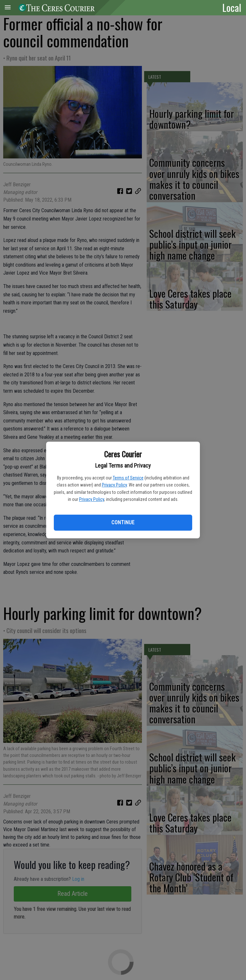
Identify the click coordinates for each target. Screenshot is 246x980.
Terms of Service (128, 478)
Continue (123, 522)
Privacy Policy (114, 485)
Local (232, 7)
